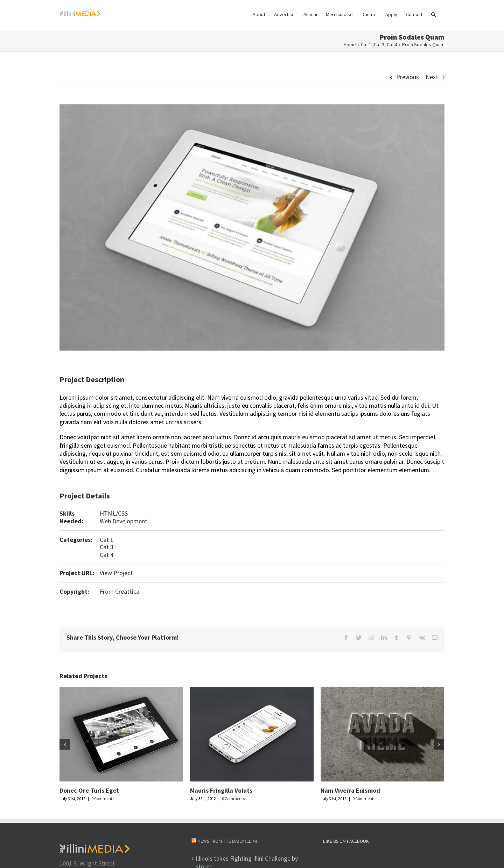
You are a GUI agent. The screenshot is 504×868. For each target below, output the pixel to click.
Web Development (124, 521)
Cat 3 (107, 547)
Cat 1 (107, 540)
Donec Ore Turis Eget (89, 790)
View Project (116, 573)
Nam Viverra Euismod (350, 790)
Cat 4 (107, 555)
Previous (408, 77)
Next (432, 77)
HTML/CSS (114, 513)
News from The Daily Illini (227, 841)
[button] (433, 14)
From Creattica (120, 591)
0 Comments (103, 798)
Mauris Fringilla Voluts (221, 790)
